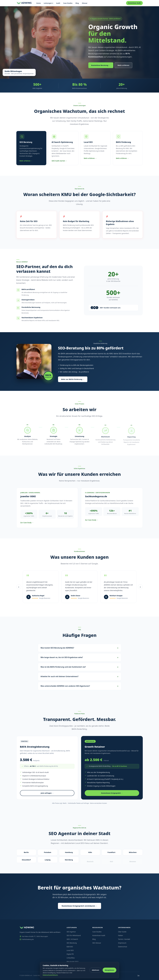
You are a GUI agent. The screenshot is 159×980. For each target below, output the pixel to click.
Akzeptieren (109, 970)
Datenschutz (123, 947)
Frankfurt (111, 853)
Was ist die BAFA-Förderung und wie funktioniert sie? (63, 667)
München (133, 854)
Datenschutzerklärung (50, 975)
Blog (77, 3)
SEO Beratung (72, 943)
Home (39, 3)
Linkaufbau (71, 958)
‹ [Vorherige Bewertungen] (19, 587)
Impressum (122, 943)
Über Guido (122, 932)
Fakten (120, 935)
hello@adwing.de (27, 939)
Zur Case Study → (27, 523)
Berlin (26, 852)
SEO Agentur (71, 932)
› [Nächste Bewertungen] (140, 587)
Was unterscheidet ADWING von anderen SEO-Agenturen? (65, 686)
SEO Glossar (97, 943)
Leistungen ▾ (48, 3)
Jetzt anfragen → (47, 794)
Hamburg (69, 852)
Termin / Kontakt (124, 939)
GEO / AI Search (72, 939)
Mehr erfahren (123, 65)
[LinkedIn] (138, 976)
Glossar (85, 3)
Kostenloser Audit (134, 3)
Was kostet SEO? (73, 962)
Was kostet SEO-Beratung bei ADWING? (57, 648)
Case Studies (68, 3)
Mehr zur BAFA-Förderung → (73, 379)
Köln (90, 852)
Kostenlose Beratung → (101, 65)
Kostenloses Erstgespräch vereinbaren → (79, 906)
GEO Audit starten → (59, 161)
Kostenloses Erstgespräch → (112, 794)
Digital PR (70, 954)
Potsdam (48, 852)
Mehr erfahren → (26, 161)
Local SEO (70, 950)
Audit (58, 3)
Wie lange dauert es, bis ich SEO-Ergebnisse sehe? (62, 657)
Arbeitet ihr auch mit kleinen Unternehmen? (60, 676)
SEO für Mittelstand (74, 935)
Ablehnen (96, 970)
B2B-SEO (70, 947)
